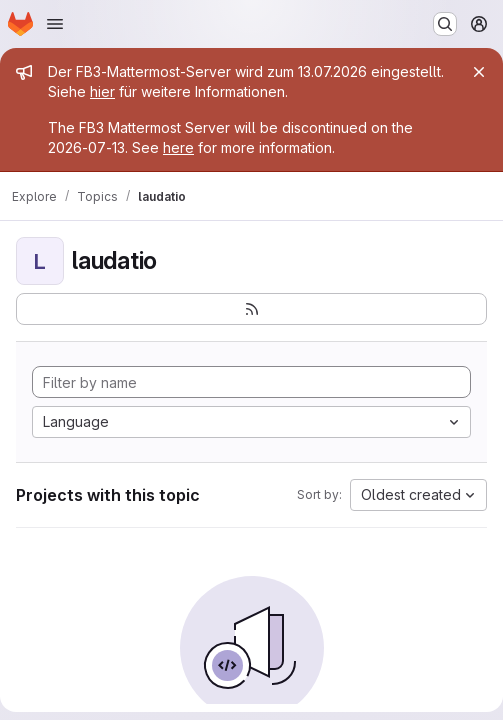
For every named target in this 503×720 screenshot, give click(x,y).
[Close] (479, 72)
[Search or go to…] (445, 24)
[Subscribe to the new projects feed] (251, 309)
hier (102, 91)
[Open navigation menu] (55, 24)
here (178, 147)
